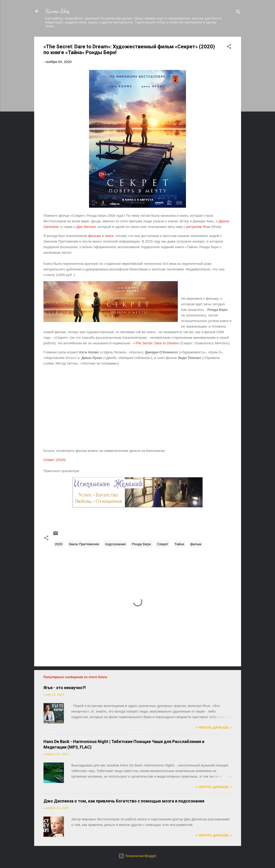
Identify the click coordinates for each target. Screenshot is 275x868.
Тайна (179, 544)
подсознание (115, 544)
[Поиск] (238, 13)
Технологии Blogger (138, 856)
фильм (196, 544)
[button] (229, 47)
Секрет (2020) (55, 460)
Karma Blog (57, 11)
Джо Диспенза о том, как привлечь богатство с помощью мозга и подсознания (124, 801)
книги (109, 236)
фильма (94, 236)
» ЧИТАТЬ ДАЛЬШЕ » (214, 727)
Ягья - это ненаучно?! (65, 688)
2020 (59, 544)
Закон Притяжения (84, 544)
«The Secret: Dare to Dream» (156, 343)
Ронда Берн (141, 544)
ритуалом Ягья (198, 227)
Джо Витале (86, 227)
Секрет (163, 544)
